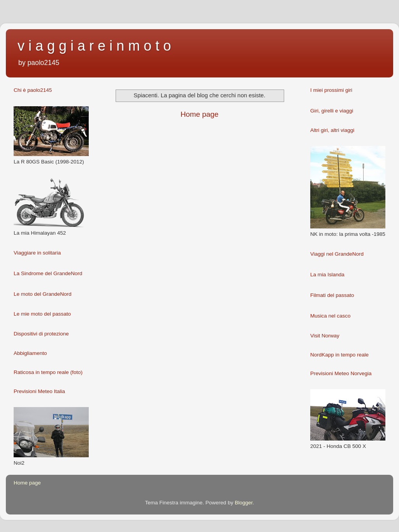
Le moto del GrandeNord (43, 294)
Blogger (244, 503)
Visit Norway (325, 336)
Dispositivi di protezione (41, 334)
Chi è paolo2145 (33, 90)
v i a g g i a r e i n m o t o (94, 46)
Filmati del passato (332, 295)
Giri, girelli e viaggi (332, 111)
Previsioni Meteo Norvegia (341, 373)
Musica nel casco (330, 316)
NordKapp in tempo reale (339, 355)
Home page (200, 114)
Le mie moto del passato (42, 314)
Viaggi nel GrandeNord (337, 254)
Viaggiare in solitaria (37, 253)
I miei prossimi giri (331, 90)
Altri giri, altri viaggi (332, 130)
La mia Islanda (327, 275)
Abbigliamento (30, 353)
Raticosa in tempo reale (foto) (48, 372)
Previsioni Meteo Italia (39, 391)
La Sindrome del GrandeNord (48, 273)
